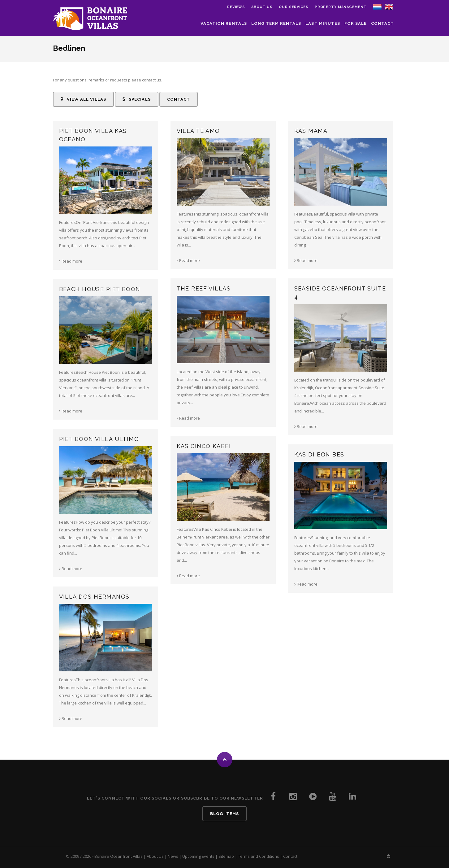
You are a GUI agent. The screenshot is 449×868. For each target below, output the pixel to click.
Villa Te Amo (198, 131)
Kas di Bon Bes (319, 454)
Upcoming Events (198, 856)
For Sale (356, 23)
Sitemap (226, 856)
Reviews (236, 7)
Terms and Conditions (259, 856)
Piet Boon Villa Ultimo (99, 439)
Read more (71, 261)
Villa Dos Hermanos (94, 597)
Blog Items (224, 814)
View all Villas (84, 99)
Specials (136, 99)
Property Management (341, 7)
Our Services (294, 7)
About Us (155, 856)
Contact (382, 23)
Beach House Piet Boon (100, 289)
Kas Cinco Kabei (204, 446)
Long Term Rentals (276, 23)
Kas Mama (311, 131)
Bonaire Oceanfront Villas (119, 856)
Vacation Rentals (224, 23)
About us (262, 7)
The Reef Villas (204, 288)
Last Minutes (323, 23)
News (173, 856)
